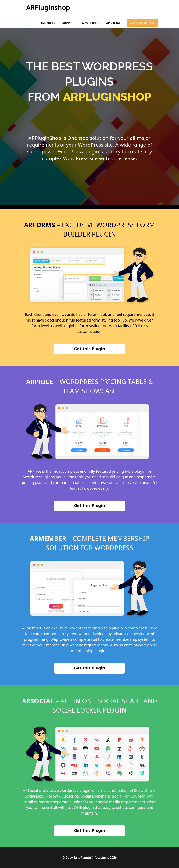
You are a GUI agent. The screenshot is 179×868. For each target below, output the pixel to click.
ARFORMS (47, 23)
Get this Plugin (89, 349)
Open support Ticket (142, 23)
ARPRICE (68, 23)
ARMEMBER (90, 23)
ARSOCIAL (113, 23)
